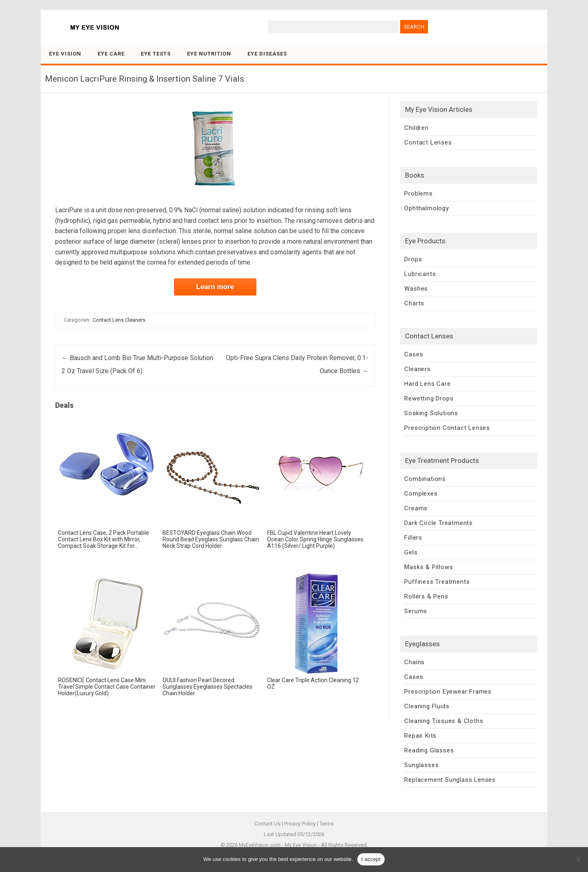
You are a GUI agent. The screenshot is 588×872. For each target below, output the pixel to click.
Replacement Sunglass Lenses (450, 780)
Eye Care (111, 54)
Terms (326, 824)
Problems (418, 194)
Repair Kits (420, 736)
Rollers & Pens (426, 596)
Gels (411, 552)
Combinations (425, 479)
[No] (578, 859)
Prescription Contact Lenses (447, 428)
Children (416, 128)
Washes (416, 289)
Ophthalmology (427, 208)
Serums (416, 611)
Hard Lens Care (427, 384)
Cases (414, 354)
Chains (414, 662)
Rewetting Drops (429, 398)
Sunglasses (421, 765)
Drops (413, 259)
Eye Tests (156, 54)
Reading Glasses (429, 750)
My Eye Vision (301, 845)
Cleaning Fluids (427, 706)
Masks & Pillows (429, 567)
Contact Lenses (428, 142)
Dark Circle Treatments (439, 523)
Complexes (421, 494)
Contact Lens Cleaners (119, 320)
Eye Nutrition (209, 54)
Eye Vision (65, 54)
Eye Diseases (267, 54)
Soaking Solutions (431, 413)
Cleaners (417, 369)
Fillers (413, 538)
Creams (416, 508)
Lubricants (420, 274)
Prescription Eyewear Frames (448, 692)
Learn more (215, 287)
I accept (371, 859)
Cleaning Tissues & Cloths (444, 721)
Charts (414, 303)
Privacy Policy (300, 824)
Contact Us (267, 824)
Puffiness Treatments (437, 582)
